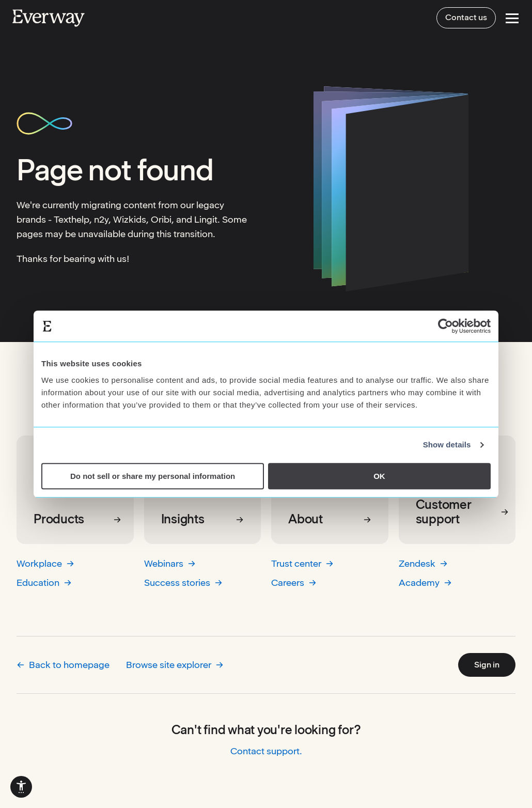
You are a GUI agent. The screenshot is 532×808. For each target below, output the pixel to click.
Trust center (302, 563)
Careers (294, 582)
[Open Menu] (512, 18)
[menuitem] (21, 787)
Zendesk (423, 563)
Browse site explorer (175, 665)
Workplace (45, 563)
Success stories (183, 582)
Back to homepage (63, 665)
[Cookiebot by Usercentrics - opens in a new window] (445, 326)
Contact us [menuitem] (466, 17)
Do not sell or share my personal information (153, 476)
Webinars (170, 563)
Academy (425, 582)
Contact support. (266, 751)
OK (379, 476)
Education (44, 582)
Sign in (487, 665)
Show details (447, 445)
